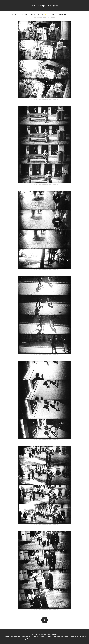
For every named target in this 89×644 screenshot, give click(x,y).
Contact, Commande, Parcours (44, 17)
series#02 (25, 14)
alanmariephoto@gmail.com (40, 635)
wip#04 (41, 14)
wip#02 (55, 14)
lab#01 (68, 14)
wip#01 (61, 14)
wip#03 (48, 14)
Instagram (55, 635)
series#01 (33, 14)
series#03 (16, 14)
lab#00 (74, 14)
